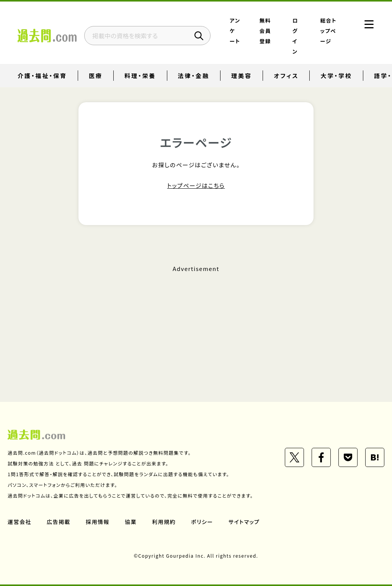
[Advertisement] (196, 323)
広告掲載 (59, 522)
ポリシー (202, 522)
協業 (131, 522)
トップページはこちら (196, 185)
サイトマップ (244, 522)
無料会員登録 (265, 31)
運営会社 (20, 522)
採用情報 (98, 522)
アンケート (235, 31)
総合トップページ (329, 31)
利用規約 (164, 522)
